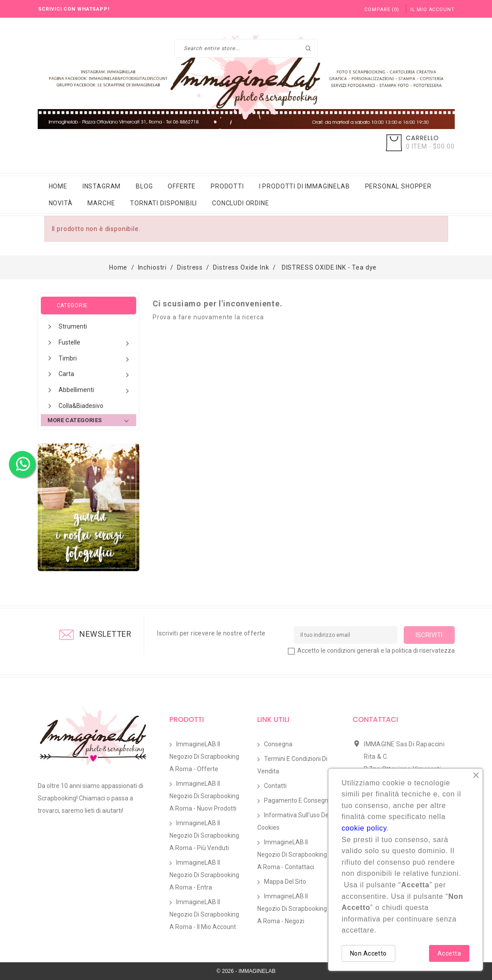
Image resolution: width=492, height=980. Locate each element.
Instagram (102, 186)
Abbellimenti (95, 391)
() (382, 10)
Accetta (449, 953)
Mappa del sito (285, 882)
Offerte (182, 186)
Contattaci (375, 719)
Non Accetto (368, 953)
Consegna (278, 744)
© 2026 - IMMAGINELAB (246, 971)
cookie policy (364, 828)
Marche (101, 203)
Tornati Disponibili (163, 203)
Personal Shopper (398, 186)
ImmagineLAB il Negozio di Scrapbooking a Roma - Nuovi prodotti (204, 796)
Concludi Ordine (241, 203)
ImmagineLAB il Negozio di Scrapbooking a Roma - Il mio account (204, 914)
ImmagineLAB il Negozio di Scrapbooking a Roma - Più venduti (204, 835)
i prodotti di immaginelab (305, 186)
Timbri (95, 359)
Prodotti (227, 186)
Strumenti (73, 326)
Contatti (275, 786)
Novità (61, 203)
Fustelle (95, 343)
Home (58, 186)
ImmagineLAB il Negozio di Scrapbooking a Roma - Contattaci (292, 855)
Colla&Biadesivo (81, 406)
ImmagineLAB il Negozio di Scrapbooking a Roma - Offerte (204, 757)
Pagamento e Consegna (298, 800)
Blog (144, 186)
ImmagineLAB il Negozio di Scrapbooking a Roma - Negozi (292, 909)
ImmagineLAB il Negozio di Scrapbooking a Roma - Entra (204, 875)
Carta (95, 375)
